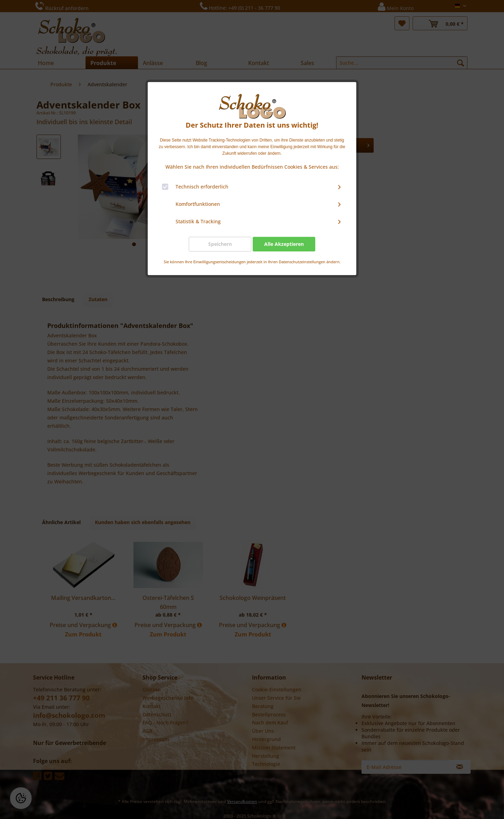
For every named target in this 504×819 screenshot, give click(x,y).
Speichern (220, 244)
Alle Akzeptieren (284, 244)
